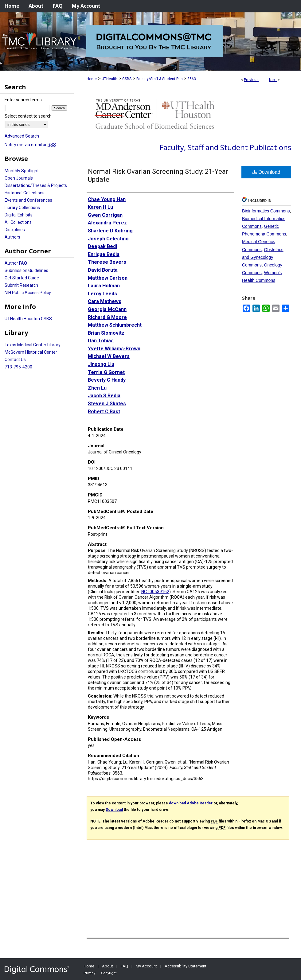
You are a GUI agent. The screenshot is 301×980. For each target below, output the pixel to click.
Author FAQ (16, 263)
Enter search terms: (24, 100)
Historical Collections (25, 193)
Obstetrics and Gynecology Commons (263, 257)
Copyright (109, 973)
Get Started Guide (22, 278)
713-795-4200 (18, 367)
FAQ (124, 966)
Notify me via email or (30, 145)
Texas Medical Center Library (33, 345)
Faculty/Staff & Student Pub (159, 79)
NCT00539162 (155, 592)
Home (92, 79)
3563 (192, 79)
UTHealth (109, 79)
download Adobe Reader (191, 803)
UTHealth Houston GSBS (28, 319)
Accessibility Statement (186, 966)
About (107, 966)
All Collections (18, 222)
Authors (12, 237)
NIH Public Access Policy (28, 293)
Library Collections (22, 208)
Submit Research (21, 285)
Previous (251, 80)
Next (273, 80)
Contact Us (15, 360)
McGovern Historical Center (31, 352)
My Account (146, 966)
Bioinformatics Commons (266, 211)
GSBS (127, 79)
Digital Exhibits (19, 215)
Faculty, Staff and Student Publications (225, 147)
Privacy (89, 973)
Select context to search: (29, 116)
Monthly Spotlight (22, 171)
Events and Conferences (28, 200)
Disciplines (15, 230)
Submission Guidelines (26, 270)
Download (266, 172)
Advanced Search (22, 136)
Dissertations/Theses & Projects (36, 185)
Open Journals (19, 178)
